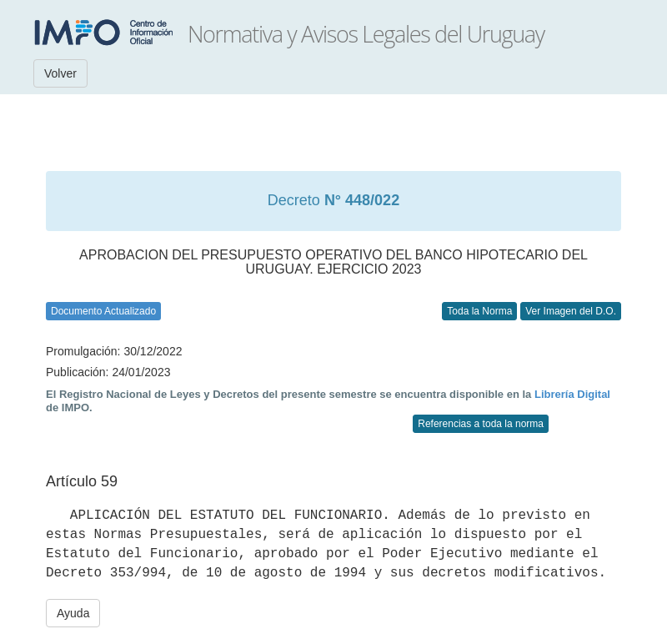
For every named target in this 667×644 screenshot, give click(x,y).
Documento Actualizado (103, 311)
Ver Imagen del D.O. (571, 311)
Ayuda (73, 613)
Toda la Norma (479, 311)
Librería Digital (572, 394)
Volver (60, 73)
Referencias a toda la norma (481, 424)
